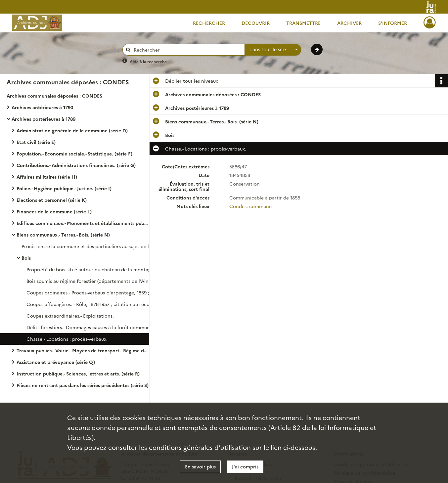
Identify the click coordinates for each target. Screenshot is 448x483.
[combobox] (273, 50)
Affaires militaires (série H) (47, 177)
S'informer (393, 23)
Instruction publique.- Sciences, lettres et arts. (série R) (78, 373)
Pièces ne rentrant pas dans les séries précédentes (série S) (83, 385)
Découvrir (256, 23)
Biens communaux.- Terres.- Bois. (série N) (63, 235)
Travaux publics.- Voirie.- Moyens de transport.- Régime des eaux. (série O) (83, 350)
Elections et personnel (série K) (52, 200)
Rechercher (209, 23)
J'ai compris (245, 466)
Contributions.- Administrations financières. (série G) (76, 165)
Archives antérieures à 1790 (42, 107)
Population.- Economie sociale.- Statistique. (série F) (74, 154)
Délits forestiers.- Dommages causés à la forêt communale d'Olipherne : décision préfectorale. (93, 327)
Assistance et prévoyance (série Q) (56, 362)
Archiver (349, 23)
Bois (26, 258)
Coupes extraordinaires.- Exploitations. (70, 316)
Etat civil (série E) (36, 142)
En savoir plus (200, 466)
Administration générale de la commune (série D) (72, 130)
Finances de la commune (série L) (54, 211)
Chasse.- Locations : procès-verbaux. (67, 339)
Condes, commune (250, 206)
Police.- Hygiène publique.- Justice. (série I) (64, 188)
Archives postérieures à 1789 (44, 119)
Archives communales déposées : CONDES (54, 96)
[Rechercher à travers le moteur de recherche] (187, 50)
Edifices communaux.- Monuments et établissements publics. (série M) (83, 223)
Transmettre (303, 23)
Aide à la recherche (148, 61)
